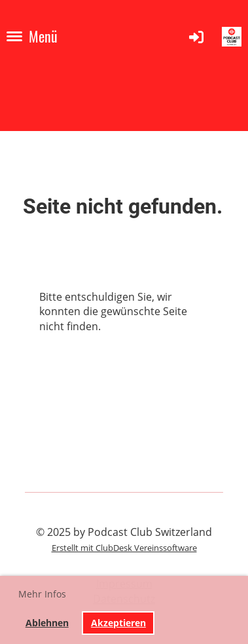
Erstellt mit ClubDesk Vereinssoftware (124, 548)
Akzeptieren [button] (118, 623)
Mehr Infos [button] (42, 594)
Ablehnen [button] (47, 623)
